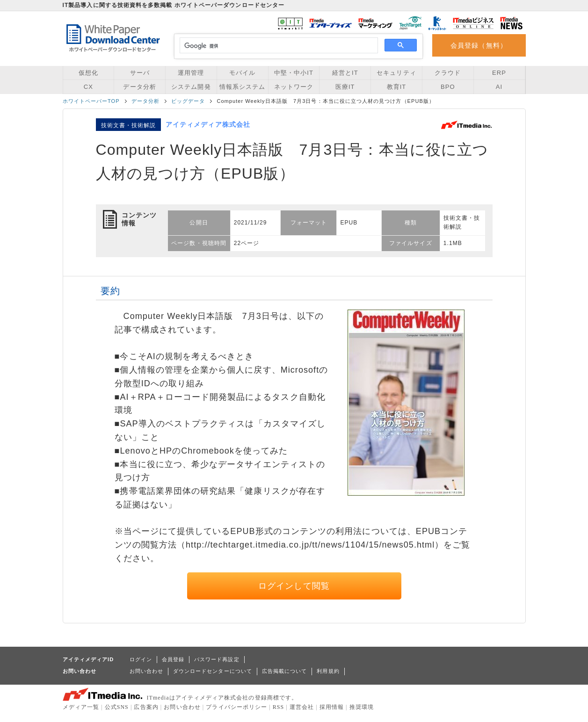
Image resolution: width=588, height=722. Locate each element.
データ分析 (139, 87)
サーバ (140, 73)
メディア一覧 (81, 707)
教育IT (397, 87)
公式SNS (117, 707)
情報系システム (242, 87)
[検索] (278, 46)
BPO (448, 87)
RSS (279, 707)
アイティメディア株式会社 (208, 124)
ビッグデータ (188, 101)
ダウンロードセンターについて (213, 671)
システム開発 (191, 87)
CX (88, 87)
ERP (499, 73)
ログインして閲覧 (294, 586)
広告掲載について (285, 671)
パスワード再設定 (217, 659)
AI (499, 87)
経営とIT (345, 73)
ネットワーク (294, 87)
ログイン (141, 659)
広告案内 (146, 707)
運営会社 (302, 707)
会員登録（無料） (479, 45)
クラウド (448, 73)
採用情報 (332, 707)
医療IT (345, 87)
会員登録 (173, 659)
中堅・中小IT (294, 73)
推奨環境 (362, 707)
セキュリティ (396, 73)
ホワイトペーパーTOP (91, 101)
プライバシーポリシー (236, 707)
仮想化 (88, 73)
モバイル (242, 73)
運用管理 (191, 73)
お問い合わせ (146, 671)
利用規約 (328, 671)
